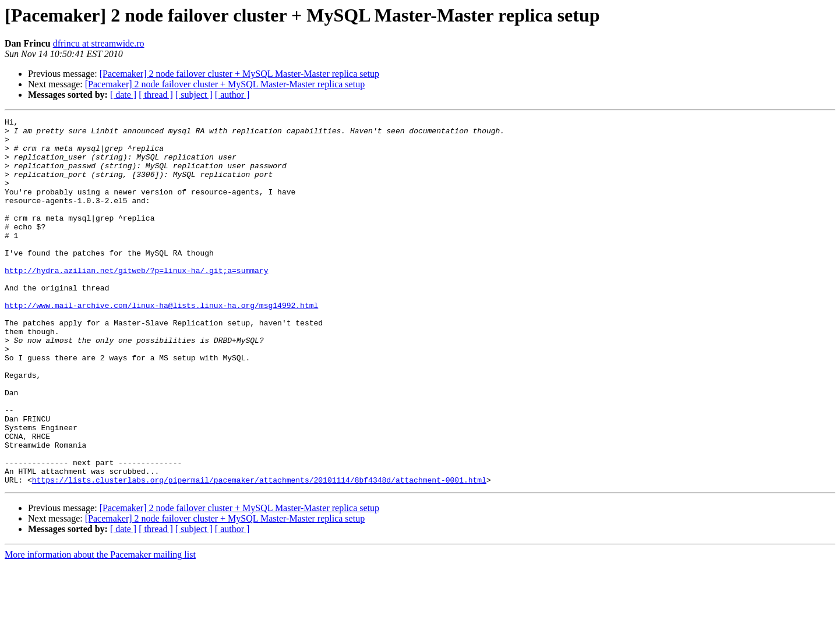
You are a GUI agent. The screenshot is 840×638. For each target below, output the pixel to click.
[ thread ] (156, 95)
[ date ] (123, 95)
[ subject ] (194, 95)
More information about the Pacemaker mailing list (100, 628)
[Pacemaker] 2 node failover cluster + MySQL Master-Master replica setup (239, 74)
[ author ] (232, 95)
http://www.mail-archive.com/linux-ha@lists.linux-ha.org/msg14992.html (161, 343)
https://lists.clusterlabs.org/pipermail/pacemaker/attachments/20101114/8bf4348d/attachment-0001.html (259, 553)
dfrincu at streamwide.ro (99, 43)
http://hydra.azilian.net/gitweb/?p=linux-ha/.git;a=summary (136, 302)
